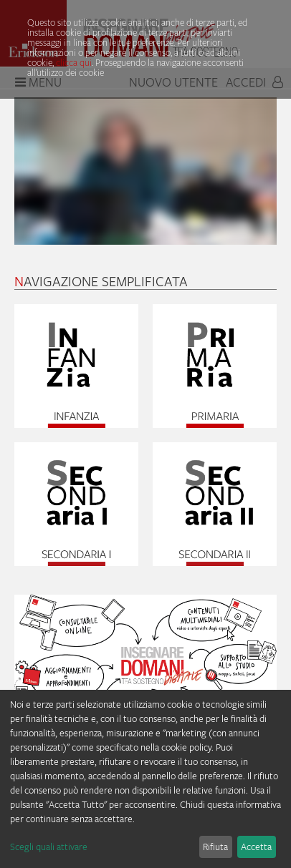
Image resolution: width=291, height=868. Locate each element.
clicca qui (74, 62)
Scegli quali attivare (49, 847)
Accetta (256, 847)
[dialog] (145, 779)
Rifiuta (215, 847)
